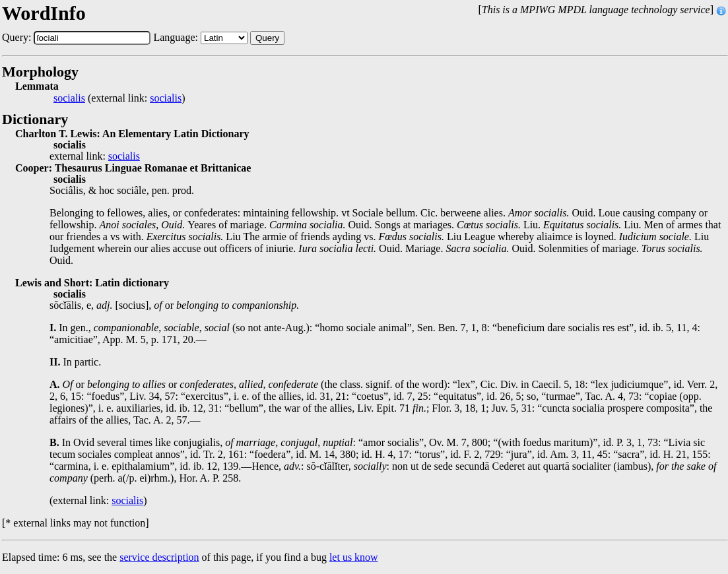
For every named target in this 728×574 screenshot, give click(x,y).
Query (267, 38)
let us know (354, 557)
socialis (69, 98)
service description (159, 557)
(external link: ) (119, 98)
